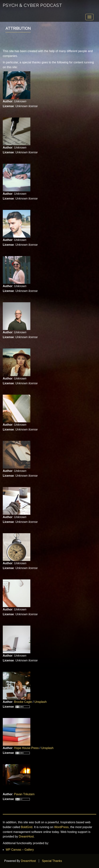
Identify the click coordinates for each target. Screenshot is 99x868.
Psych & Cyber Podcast (32, 5)
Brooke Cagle (23, 702)
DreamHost (26, 836)
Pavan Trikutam (24, 794)
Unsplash (41, 702)
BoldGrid (27, 827)
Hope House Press (26, 748)
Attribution (18, 28)
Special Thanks (52, 861)
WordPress (61, 827)
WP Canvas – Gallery (20, 850)
